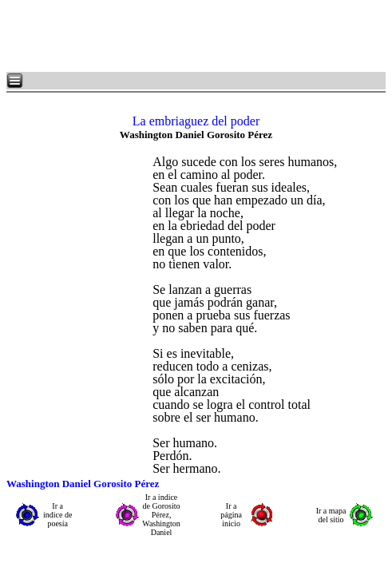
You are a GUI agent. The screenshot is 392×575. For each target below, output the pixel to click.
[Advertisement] (200, 36)
